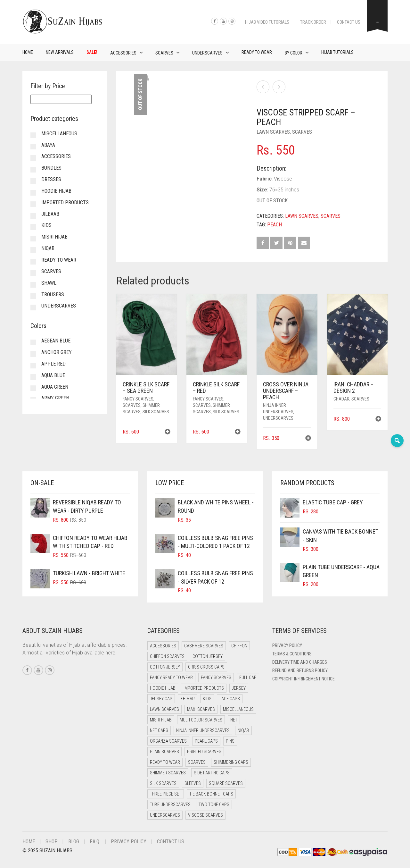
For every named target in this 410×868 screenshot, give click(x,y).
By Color (294, 53)
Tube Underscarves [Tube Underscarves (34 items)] (170, 805)
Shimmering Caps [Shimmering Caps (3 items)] (231, 762)
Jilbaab (50, 214)
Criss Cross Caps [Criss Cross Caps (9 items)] (206, 667)
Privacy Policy (287, 645)
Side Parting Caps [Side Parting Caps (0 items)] (212, 773)
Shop (52, 842)
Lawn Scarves (273, 132)
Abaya (48, 145)
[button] (168, 432)
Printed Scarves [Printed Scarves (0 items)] (204, 752)
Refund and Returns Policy (300, 670)
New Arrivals (60, 52)
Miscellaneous (59, 134)
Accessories (123, 53)
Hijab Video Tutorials (267, 22)
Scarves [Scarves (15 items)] (197, 762)
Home (28, 52)
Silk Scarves (156, 412)
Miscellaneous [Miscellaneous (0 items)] (238, 709)
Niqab (48, 248)
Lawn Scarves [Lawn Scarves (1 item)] (164, 709)
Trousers (53, 295)
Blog (74, 842)
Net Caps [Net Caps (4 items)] (159, 730)
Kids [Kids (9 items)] (207, 699)
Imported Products (65, 202)
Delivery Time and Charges (300, 662)
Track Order (313, 22)
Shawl (49, 283)
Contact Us (349, 22)
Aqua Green (55, 387)
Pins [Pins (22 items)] (230, 741)
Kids (46, 225)
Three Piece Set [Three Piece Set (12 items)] (166, 794)
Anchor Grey (57, 352)
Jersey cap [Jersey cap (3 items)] (161, 699)
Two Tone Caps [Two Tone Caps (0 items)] (214, 805)
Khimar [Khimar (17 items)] (188, 699)
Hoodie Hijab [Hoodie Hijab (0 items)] (163, 688)
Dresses (51, 179)
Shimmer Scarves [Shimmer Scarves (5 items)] (168, 773)
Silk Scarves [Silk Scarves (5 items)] (163, 783)
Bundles (51, 168)
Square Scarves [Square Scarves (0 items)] (226, 783)
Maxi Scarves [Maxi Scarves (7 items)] (201, 709)
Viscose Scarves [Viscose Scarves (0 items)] (205, 815)
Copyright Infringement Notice (303, 679)
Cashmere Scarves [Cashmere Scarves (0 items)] (204, 646)
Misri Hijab (54, 237)
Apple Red (53, 364)
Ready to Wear (257, 52)
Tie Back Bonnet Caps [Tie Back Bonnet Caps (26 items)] (211, 794)
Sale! (92, 52)
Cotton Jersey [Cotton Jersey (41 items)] (208, 656)
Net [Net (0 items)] (234, 720)
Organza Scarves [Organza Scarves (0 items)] (168, 741)
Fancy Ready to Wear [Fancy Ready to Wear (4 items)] (171, 678)
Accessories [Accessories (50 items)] (163, 646)
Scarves (164, 53)
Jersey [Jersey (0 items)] (239, 688)
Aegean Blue (56, 341)
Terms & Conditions (292, 654)
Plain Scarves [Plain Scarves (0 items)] (164, 752)
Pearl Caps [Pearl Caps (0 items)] (206, 741)
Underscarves (207, 53)
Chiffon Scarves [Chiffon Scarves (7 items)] (167, 656)
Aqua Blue (53, 375)
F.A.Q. (95, 842)
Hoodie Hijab (56, 191)
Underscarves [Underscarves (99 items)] (165, 815)
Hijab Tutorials (337, 52)
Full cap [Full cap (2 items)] (248, 678)
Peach (275, 225)
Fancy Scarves (138, 399)
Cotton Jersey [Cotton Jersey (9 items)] (165, 667)
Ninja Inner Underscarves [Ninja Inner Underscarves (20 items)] (203, 730)
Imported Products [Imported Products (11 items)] (204, 688)
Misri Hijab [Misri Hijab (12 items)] (161, 720)
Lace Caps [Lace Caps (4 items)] (230, 699)
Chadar (341, 399)
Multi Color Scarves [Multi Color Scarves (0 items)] (201, 720)
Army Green (55, 398)
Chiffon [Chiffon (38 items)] (239, 646)
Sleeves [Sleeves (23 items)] (193, 783)
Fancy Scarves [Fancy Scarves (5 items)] (216, 678)
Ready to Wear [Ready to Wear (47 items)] (165, 762)
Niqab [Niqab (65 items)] (243, 730)
